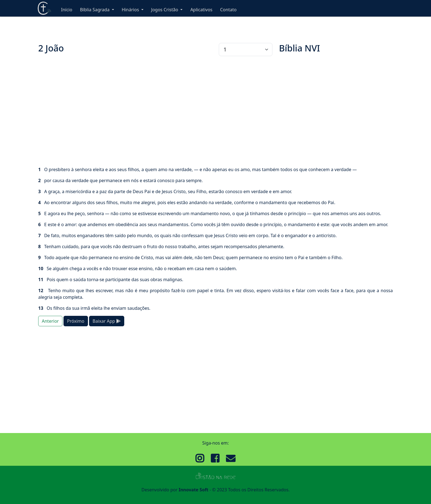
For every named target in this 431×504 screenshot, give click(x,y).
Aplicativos (201, 10)
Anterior (50, 321)
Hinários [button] (131, 10)
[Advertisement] (203, 111)
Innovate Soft (194, 490)
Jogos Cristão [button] (165, 10)
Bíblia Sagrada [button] (95, 10)
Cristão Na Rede (44, 8)
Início (67, 10)
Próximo (76, 321)
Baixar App (107, 321)
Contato (228, 10)
